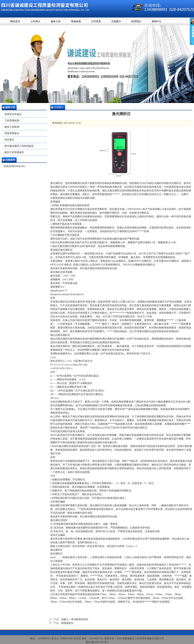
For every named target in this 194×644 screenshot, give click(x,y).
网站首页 (15, 21)
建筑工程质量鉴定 (14, 152)
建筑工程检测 (12, 127)
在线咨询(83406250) (14, 166)
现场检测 (76, 21)
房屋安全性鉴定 (13, 114)
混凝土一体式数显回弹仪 (75, 619)
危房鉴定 (9, 140)
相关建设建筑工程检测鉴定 (19, 146)
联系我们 (136, 21)
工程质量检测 (12, 121)
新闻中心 (157, 21)
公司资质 (96, 21)
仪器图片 (116, 21)
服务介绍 (56, 21)
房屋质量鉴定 (12, 133)
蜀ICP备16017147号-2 (97, 642)
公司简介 (35, 21)
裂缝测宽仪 (67, 623)
